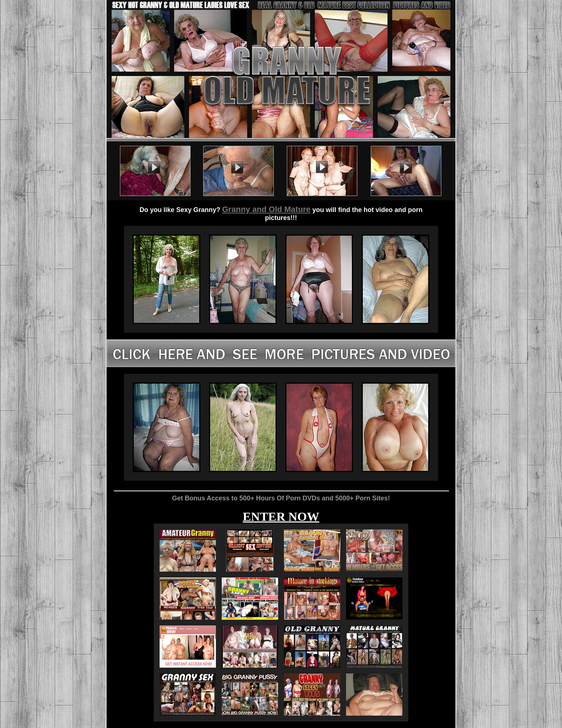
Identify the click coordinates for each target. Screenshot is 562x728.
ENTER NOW (281, 517)
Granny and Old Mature (266, 209)
